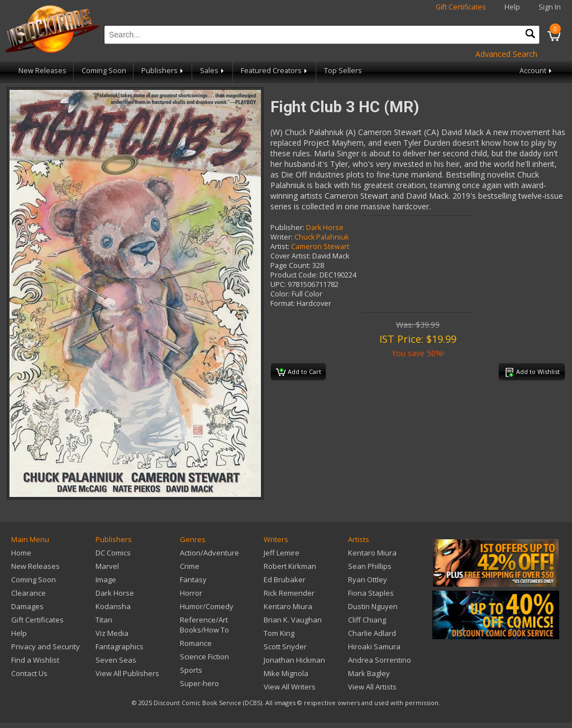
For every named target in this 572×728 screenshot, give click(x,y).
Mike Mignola (286, 673)
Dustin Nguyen (373, 606)
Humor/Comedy (207, 606)
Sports (191, 670)
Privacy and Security (46, 646)
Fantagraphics (120, 646)
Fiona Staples (371, 593)
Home (21, 553)
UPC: (278, 284)
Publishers (163, 71)
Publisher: (287, 227)
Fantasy (193, 579)
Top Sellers (343, 71)
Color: (280, 294)
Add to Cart (299, 372)
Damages (27, 606)
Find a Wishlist (35, 660)
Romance (196, 643)
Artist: (280, 246)
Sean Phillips (370, 566)
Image (106, 579)
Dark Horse (325, 227)
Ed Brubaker (285, 579)
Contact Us (29, 673)
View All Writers (290, 687)
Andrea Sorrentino (380, 660)
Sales (213, 71)
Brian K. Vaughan (293, 620)
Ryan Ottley (368, 579)
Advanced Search (506, 54)
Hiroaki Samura (374, 646)
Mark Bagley (369, 673)
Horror (191, 593)
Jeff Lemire (282, 553)
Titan (104, 620)
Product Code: (294, 275)
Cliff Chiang (367, 620)
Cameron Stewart (320, 246)
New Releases (42, 71)
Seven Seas (116, 660)
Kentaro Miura (288, 606)
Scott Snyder (285, 646)
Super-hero (199, 683)
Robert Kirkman (290, 566)
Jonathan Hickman (294, 660)
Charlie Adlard (372, 633)
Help (512, 7)
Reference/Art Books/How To (204, 625)
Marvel (107, 566)
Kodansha (113, 606)
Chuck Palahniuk (321, 237)
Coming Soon (104, 71)
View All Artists (372, 687)
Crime (190, 566)
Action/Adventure (209, 553)
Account (537, 71)
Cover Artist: (290, 256)
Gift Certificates (461, 7)
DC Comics (113, 553)
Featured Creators (275, 71)
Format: (283, 303)
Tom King (279, 633)
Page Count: (290, 265)
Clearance (28, 593)
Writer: (282, 237)
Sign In (550, 7)
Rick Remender (289, 593)
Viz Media (112, 633)
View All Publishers (127, 673)
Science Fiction (204, 657)
